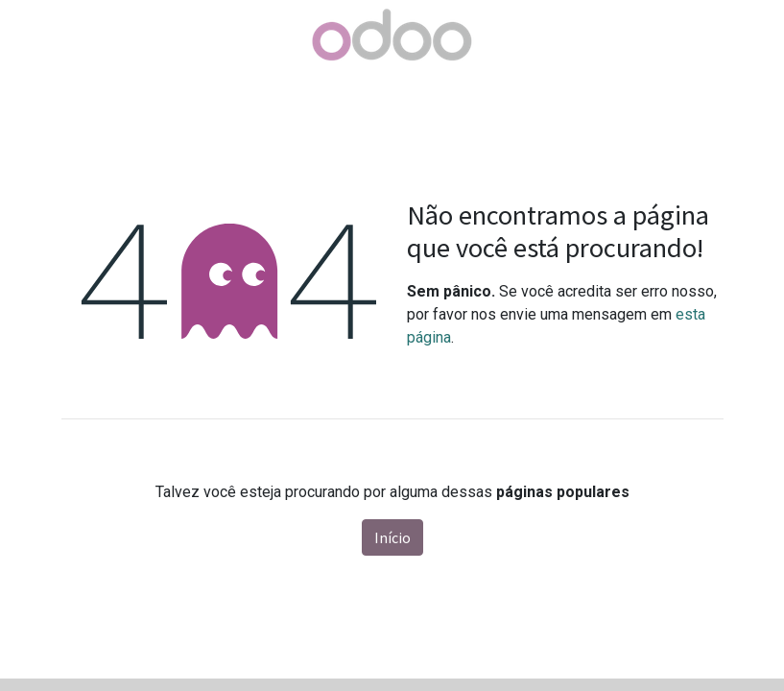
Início (392, 537)
